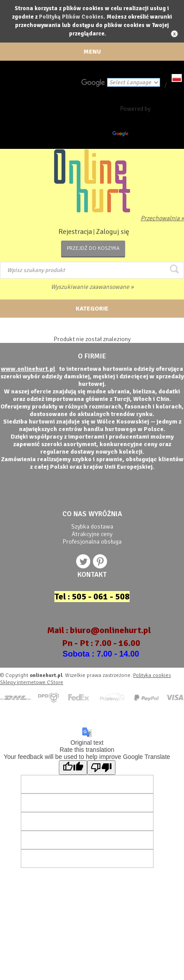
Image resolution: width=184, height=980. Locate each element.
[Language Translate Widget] (134, 82)
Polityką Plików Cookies (71, 17)
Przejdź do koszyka (93, 248)
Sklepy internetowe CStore (32, 682)
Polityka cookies (152, 675)
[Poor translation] (101, 768)
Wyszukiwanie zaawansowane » (92, 287)
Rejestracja (75, 232)
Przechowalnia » (162, 218)
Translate (134, 135)
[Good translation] (73, 768)
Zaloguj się (113, 232)
